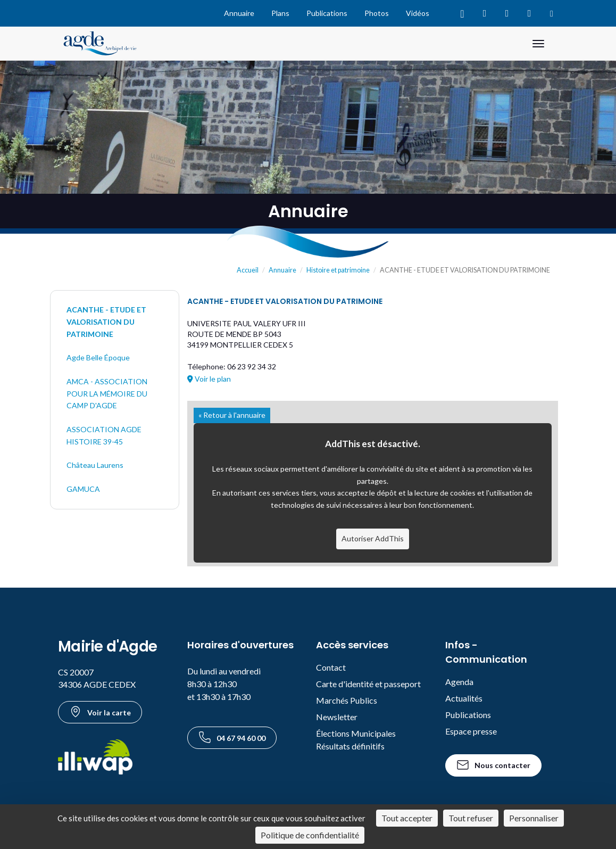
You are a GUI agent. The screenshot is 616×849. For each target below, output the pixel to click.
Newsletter (337, 717)
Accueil (248, 270)
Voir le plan (209, 379)
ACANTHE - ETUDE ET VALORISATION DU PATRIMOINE (106, 322)
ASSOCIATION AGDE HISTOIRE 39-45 (104, 435)
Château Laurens (95, 465)
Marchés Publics (347, 700)
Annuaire (239, 13)
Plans (280, 13)
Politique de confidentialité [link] (310, 835)
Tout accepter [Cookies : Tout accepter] (407, 818)
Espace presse (471, 731)
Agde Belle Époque (98, 357)
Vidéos (418, 13)
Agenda (459, 682)
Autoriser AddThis (373, 538)
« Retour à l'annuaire (232, 415)
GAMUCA (83, 489)
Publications (327, 13)
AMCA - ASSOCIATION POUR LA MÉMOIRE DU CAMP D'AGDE (107, 393)
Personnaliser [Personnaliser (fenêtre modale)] (534, 818)
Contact (331, 667)
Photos (377, 13)
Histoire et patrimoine (338, 270)
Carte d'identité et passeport (368, 684)
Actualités (464, 698)
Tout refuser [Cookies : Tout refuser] (471, 818)
